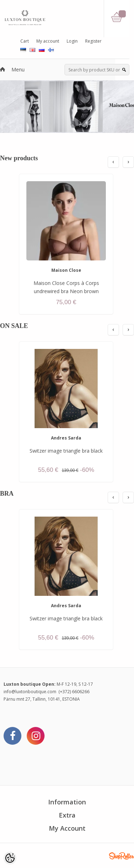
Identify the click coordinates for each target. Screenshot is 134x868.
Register (93, 41)
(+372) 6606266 (74, 692)
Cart (25, 41)
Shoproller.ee (122, 856)
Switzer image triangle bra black (66, 451)
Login (72, 41)
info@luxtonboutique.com (30, 692)
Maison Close (66, 270)
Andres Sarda (66, 438)
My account (48, 41)
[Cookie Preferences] (10, 858)
